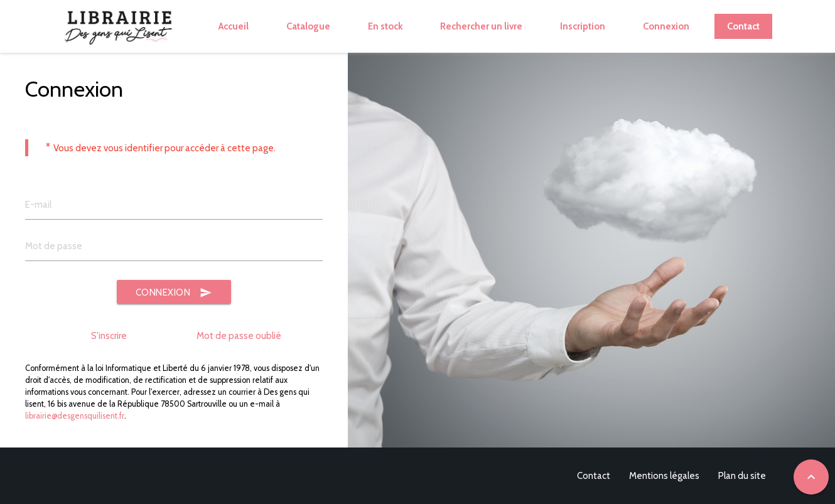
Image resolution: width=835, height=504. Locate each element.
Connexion (174, 293)
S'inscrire (109, 336)
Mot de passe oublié (239, 336)
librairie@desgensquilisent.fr (75, 416)
